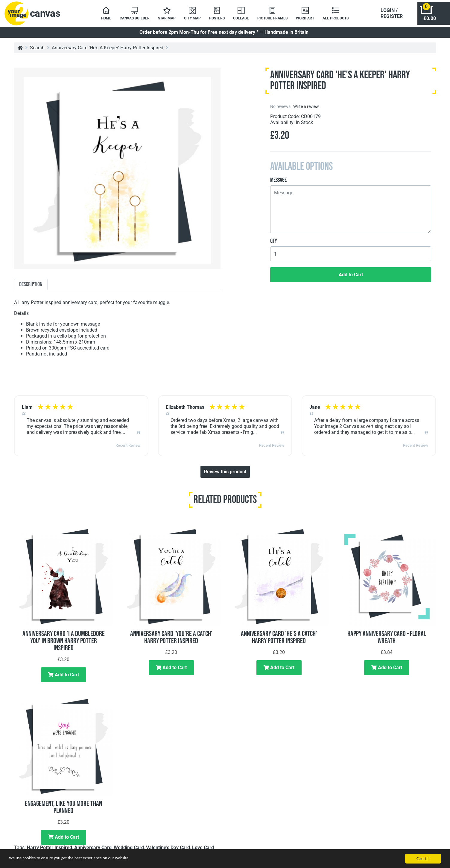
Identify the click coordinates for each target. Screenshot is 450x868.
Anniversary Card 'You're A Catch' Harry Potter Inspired (171, 640)
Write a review (306, 109)
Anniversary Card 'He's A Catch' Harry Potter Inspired (279, 640)
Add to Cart (351, 278)
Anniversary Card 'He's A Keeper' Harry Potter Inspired (108, 51)
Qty (274, 244)
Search (37, 51)
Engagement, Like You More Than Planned (63, 810)
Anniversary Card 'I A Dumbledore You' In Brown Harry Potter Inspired (64, 644)
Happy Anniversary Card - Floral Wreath (387, 640)
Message (278, 183)
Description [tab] (31, 287)
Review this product (225, 475)
